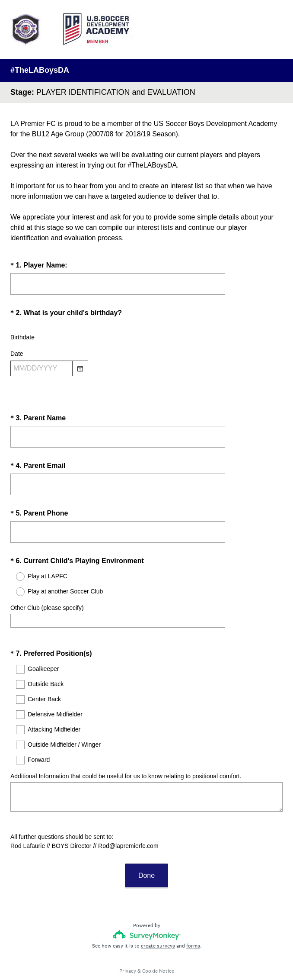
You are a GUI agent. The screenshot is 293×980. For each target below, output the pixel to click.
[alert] (146, 384)
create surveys (158, 922)
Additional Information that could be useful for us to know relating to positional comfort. (126, 761)
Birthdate (22, 337)
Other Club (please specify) (47, 600)
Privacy (128, 948)
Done (146, 852)
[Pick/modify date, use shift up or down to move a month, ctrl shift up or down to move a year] (41, 368)
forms (193, 922)
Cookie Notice (158, 948)
